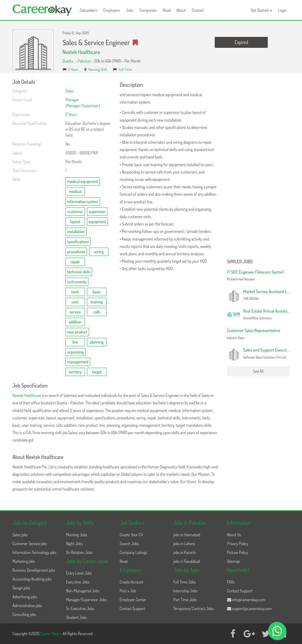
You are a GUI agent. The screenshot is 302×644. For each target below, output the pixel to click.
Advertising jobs (25, 597)
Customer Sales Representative (254, 330)
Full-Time (125, 69)
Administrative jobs (27, 605)
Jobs (130, 10)
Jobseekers (88, 10)
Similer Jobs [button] (240, 262)
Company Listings (133, 552)
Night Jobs (74, 544)
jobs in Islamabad (187, 535)
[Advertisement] (258, 168)
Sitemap (234, 561)
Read (167, 10)
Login (282, 10)
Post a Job (128, 591)
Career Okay (50, 634)
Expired (241, 42)
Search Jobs (129, 544)
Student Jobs (77, 617)
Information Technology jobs (34, 552)
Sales (70, 91)
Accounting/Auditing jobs (32, 579)
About (181, 10)
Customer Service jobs (30, 544)
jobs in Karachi (185, 552)
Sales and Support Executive (267, 350)
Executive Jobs (78, 582)
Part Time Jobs (185, 600)
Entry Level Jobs (79, 573)
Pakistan (84, 61)
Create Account (132, 582)
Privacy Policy (238, 544)
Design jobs (21, 588)
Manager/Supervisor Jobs (86, 600)
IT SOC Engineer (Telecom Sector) (256, 272)
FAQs (231, 582)
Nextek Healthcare (81, 52)
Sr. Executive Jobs (80, 608)
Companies (148, 10)
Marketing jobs (24, 561)
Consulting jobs (24, 614)
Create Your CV (131, 535)
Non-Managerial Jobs (83, 591)
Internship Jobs (186, 591)
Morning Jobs (77, 535)
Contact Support (133, 608)
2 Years (73, 69)
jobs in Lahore (184, 544)
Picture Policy (238, 552)
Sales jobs (20, 535)
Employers (112, 10)
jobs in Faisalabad (187, 561)
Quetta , (69, 61)
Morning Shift (98, 69)
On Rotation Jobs (79, 552)
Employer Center (133, 600)
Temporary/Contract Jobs (194, 608)
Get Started (262, 10)
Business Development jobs (34, 570)
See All (258, 371)
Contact (198, 10)
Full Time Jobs (185, 582)
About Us (234, 535)
